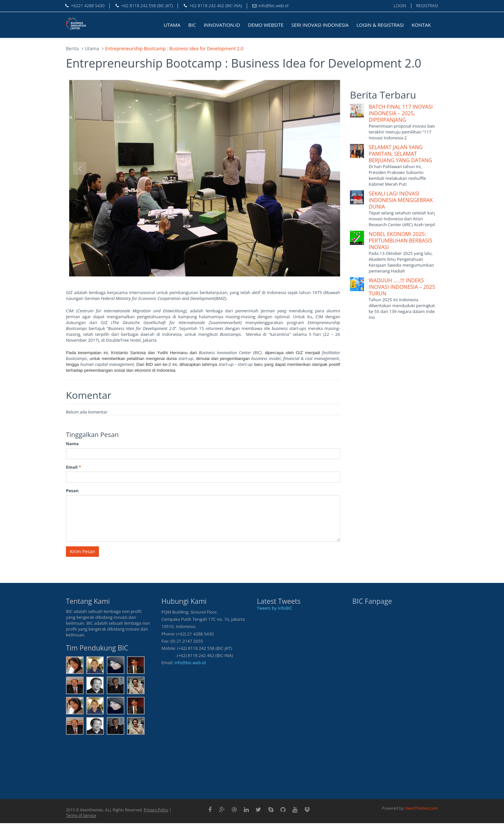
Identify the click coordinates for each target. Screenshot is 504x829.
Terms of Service (81, 815)
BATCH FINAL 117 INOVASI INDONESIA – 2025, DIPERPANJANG (401, 113)
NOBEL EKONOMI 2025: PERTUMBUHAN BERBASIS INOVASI (401, 241)
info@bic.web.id (190, 663)
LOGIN (400, 6)
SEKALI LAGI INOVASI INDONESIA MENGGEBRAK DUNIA (401, 200)
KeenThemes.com (422, 808)
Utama (92, 48)
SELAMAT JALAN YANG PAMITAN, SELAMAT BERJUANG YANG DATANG (401, 154)
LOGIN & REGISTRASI (380, 25)
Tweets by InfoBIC (275, 608)
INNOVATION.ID (222, 25)
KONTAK (421, 25)
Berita (72, 48)
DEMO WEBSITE (266, 25)
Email (73, 467)
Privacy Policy (156, 810)
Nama (72, 444)
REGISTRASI (427, 6)
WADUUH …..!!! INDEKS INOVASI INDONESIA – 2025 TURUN (402, 287)
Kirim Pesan (82, 551)
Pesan (72, 491)
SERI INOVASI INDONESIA (320, 25)
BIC (192, 25)
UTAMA (172, 25)
